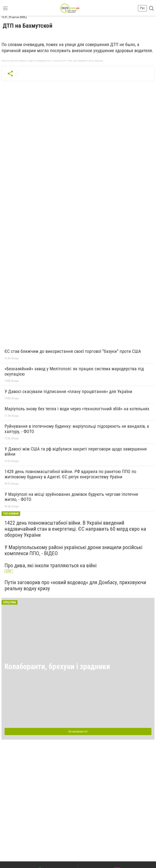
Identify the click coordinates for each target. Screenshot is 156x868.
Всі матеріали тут (78, 731)
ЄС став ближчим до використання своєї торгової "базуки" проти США (73, 351)
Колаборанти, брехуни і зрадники (57, 667)
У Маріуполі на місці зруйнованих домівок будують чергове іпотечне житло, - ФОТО (71, 497)
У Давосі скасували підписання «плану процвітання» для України (68, 392)
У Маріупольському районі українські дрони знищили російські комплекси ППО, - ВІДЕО (73, 550)
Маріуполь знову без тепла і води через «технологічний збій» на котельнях (77, 409)
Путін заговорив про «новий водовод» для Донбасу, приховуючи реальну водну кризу (75, 585)
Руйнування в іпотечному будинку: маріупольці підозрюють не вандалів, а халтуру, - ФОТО (77, 429)
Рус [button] (142, 8)
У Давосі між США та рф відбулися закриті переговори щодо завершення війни (76, 452)
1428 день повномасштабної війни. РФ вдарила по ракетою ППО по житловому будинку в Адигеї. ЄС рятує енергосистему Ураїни (70, 474)
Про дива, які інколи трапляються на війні (51, 565)
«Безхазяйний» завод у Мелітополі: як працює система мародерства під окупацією (74, 371)
